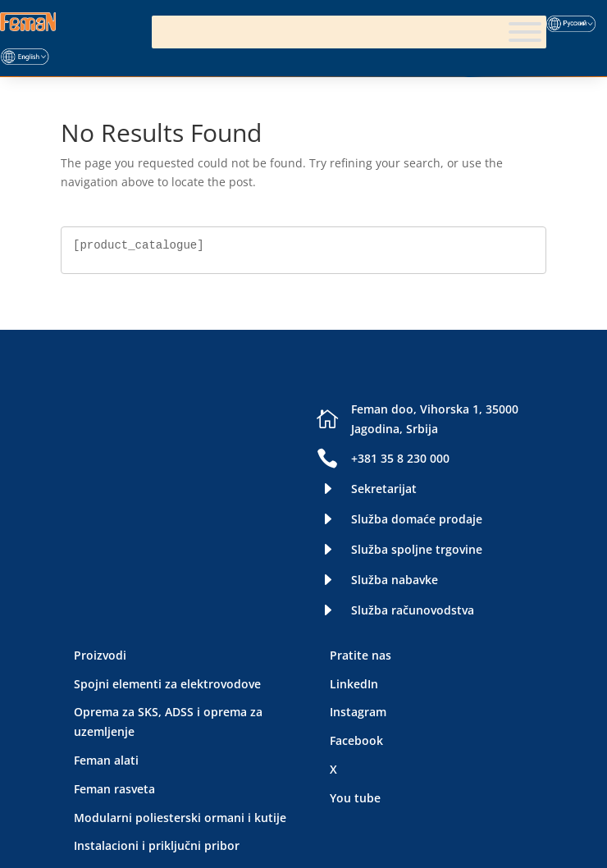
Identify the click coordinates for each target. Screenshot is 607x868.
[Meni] (525, 32)
